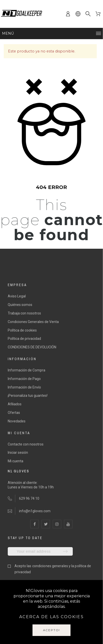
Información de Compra (26, 370)
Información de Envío (24, 387)
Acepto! (52, 630)
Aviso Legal (17, 296)
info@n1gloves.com (35, 511)
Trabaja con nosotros (24, 313)
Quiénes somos (20, 305)
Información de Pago (24, 379)
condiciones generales (50, 566)
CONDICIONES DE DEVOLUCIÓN (32, 347)
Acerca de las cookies (51, 617)
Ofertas (14, 413)
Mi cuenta (15, 461)
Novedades (17, 421)
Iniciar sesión (18, 453)
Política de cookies (22, 330)
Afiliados (15, 404)
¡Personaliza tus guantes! (28, 396)
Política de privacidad (24, 339)
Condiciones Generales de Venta (33, 322)
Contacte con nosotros (26, 444)
